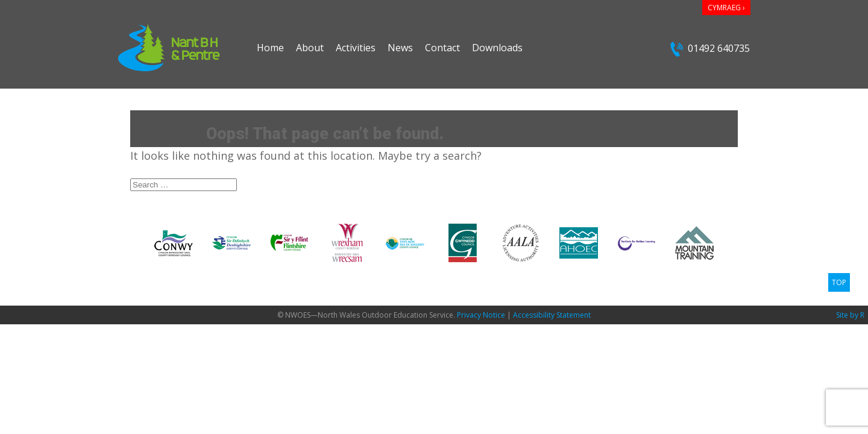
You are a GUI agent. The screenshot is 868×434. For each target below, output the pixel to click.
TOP (839, 282)
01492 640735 (710, 49)
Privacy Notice (481, 315)
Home (270, 48)
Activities (356, 48)
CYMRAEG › (726, 8)
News (400, 48)
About (310, 48)
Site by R (850, 315)
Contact (442, 48)
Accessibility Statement (552, 315)
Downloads (497, 48)
